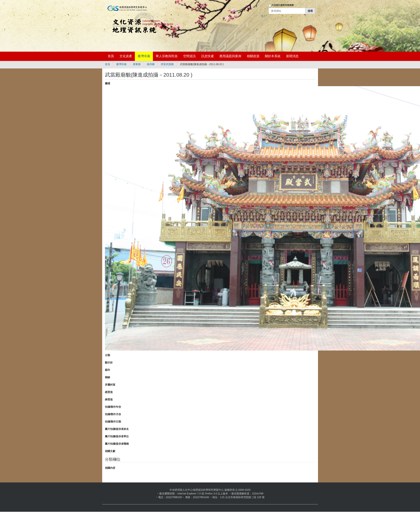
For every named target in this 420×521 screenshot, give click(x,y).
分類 (108, 355)
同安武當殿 (167, 64)
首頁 (111, 56)
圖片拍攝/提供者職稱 (117, 444)
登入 (263, 16)
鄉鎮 (108, 377)
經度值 (109, 392)
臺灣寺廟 (144, 56)
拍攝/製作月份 (113, 414)
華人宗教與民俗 (167, 56)
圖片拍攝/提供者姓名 (117, 429)
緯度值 (109, 399)
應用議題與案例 (230, 56)
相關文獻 (110, 451)
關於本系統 (273, 56)
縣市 (108, 370)
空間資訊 (189, 56)
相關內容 (110, 468)
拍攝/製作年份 (113, 407)
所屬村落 (110, 385)
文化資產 (126, 56)
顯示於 (109, 363)
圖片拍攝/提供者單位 (117, 436)
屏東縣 (137, 64)
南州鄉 (151, 64)
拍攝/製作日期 (113, 422)
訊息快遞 (208, 56)
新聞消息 (292, 56)
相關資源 (253, 56)
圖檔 (108, 83)
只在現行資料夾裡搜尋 (283, 5)
